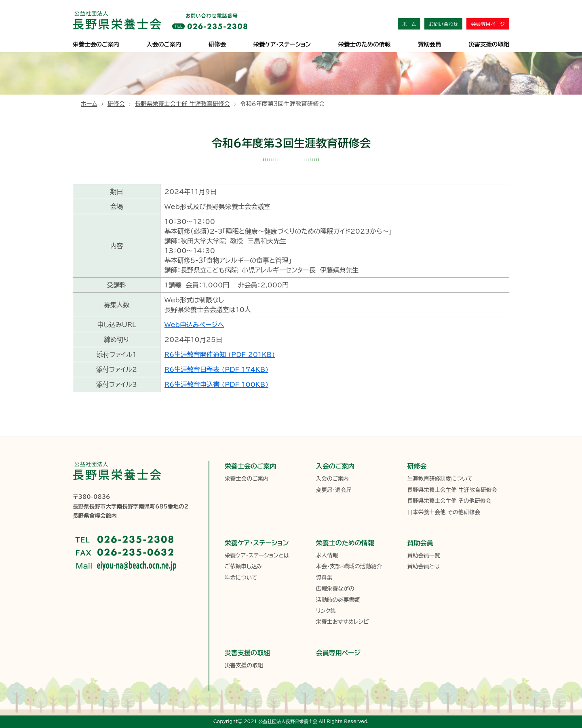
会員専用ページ (488, 24)
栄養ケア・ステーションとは (257, 555)
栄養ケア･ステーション (282, 44)
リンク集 (326, 611)
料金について (241, 578)
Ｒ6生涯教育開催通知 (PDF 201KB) (220, 355)
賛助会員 (430, 44)
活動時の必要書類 (338, 600)
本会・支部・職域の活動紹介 (349, 566)
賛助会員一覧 (424, 555)
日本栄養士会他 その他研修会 (443, 512)
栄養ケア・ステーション (257, 543)
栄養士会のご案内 (96, 44)
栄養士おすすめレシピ (342, 622)
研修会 (217, 44)
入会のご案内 (164, 44)
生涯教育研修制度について (440, 479)
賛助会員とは (423, 566)
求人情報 (327, 555)
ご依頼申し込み (243, 566)
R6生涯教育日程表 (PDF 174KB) (216, 369)
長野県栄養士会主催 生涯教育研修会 (182, 104)
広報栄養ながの (335, 589)
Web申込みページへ (194, 325)
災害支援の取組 (489, 44)
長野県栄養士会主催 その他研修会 (449, 501)
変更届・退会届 (334, 490)
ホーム (409, 24)
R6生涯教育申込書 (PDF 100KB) (216, 384)
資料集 (324, 578)
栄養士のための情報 (365, 44)
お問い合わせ (443, 24)
